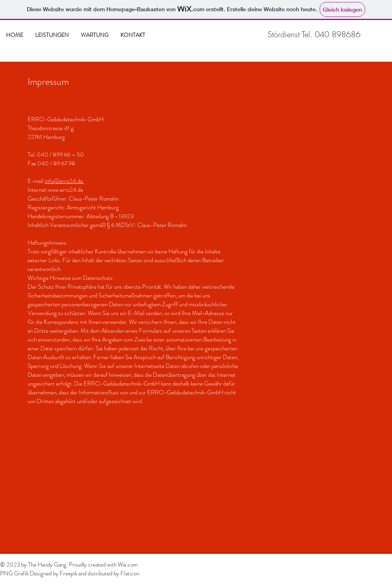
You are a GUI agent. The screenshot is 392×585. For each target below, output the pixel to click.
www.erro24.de (66, 190)
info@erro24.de (64, 181)
